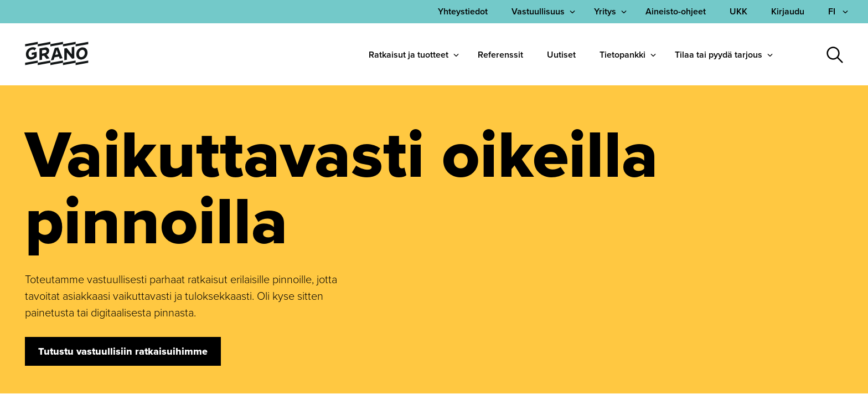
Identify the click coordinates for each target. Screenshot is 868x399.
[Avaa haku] (835, 55)
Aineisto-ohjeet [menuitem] (676, 12)
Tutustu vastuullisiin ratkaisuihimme (123, 351)
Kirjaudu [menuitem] (788, 12)
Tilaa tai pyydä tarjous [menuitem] (719, 55)
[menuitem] (463, 12)
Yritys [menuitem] (605, 12)
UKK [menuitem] (738, 12)
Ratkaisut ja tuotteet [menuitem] (409, 55)
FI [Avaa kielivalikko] (833, 12)
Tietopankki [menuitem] (622, 55)
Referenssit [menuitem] (500, 55)
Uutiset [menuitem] (561, 55)
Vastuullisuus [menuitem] (538, 12)
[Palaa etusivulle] (57, 62)
